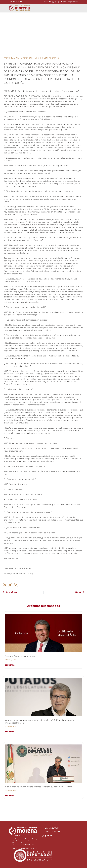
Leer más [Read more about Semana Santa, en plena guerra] (10, 665)
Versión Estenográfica (47, 58)
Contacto (47, 2)
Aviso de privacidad (71, 2)
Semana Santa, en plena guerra (21, 656)
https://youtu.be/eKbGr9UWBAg (19, 574)
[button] (5, 585)
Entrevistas (27, 58)
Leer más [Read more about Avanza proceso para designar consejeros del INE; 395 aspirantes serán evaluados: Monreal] (10, 732)
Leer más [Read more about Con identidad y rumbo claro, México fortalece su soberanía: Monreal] (10, 796)
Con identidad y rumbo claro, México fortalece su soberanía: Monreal (39, 787)
